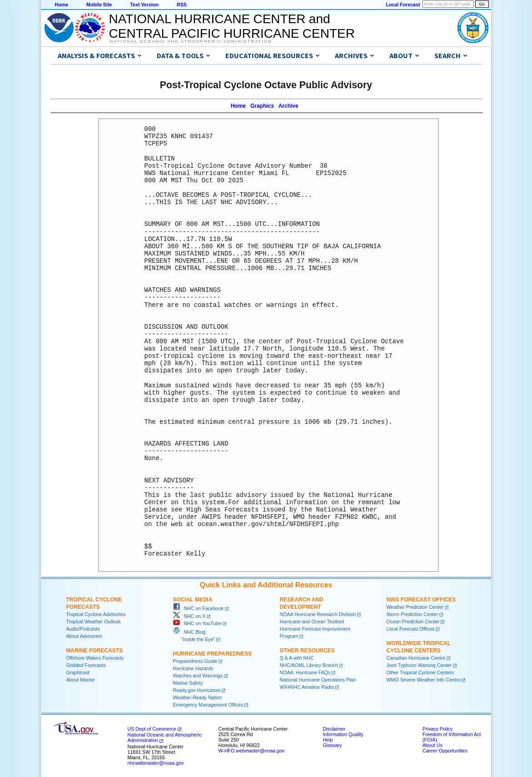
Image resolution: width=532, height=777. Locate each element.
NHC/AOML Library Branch (309, 665)
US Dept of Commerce (152, 729)
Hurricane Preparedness (213, 654)
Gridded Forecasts (86, 665)
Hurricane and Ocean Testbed (312, 622)
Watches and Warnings (198, 676)
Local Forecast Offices (411, 629)
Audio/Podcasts (83, 629)
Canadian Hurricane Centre (416, 658)
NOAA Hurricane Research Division (318, 614)
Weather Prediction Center (415, 607)
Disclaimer (334, 729)
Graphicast (78, 672)
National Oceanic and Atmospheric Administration (191, 41)
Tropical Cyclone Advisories (96, 614)
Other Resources (307, 651)
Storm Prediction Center (413, 614)
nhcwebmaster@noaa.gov (156, 763)
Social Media (193, 600)
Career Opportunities (445, 751)
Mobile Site (99, 5)
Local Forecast (403, 5)
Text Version (144, 5)
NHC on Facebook (199, 608)
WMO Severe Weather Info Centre (424, 680)
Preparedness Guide (195, 661)
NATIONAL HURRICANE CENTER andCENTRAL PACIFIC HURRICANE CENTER (232, 26)
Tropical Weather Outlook (94, 622)
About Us (433, 745)
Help (328, 740)
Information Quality (343, 734)
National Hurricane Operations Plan (318, 680)
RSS (182, 5)
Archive (288, 106)
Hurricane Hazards (193, 668)
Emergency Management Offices (208, 705)
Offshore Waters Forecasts (95, 658)
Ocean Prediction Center (413, 622)
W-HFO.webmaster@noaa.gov (252, 751)
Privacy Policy (438, 729)
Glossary (333, 745)
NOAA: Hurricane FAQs (305, 672)
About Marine (81, 680)
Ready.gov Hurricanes (197, 690)
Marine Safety (188, 683)
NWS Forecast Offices (421, 600)
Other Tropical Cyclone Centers (420, 672)
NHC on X (189, 616)
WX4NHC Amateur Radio (307, 687)
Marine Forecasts (95, 651)
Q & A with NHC (297, 658)
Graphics (262, 106)
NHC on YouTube (197, 623)
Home (62, 5)
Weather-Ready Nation (198, 697)
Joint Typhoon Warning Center (419, 665)
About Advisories (84, 636)
